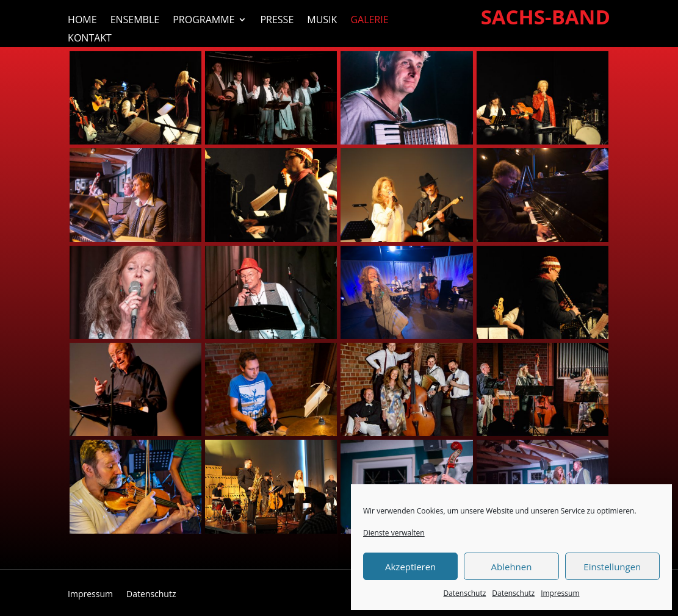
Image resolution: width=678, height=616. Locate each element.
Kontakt (90, 39)
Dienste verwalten (394, 533)
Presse (277, 21)
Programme (204, 21)
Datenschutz (464, 593)
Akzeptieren (410, 567)
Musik (322, 21)
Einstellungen (612, 567)
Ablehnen (512, 567)
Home (82, 21)
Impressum (560, 593)
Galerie (369, 21)
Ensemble (135, 21)
